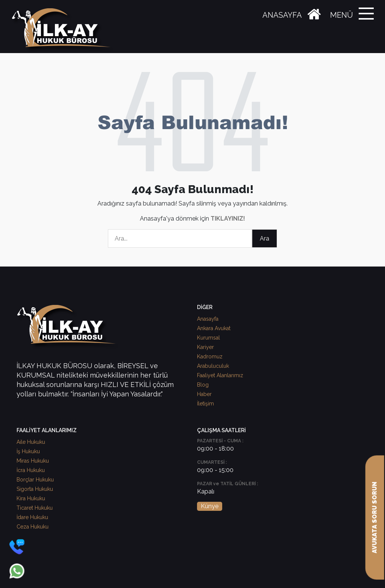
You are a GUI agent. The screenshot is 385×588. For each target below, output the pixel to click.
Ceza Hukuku (33, 527)
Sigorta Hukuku (35, 489)
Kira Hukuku (31, 498)
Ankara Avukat (214, 328)
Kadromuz (210, 356)
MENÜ (342, 15)
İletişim (205, 404)
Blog (203, 385)
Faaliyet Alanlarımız (220, 375)
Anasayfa (208, 319)
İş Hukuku (28, 451)
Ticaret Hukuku (35, 508)
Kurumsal (208, 338)
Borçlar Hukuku (35, 480)
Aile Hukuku (31, 442)
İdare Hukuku (32, 517)
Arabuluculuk (213, 366)
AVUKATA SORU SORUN (375, 518)
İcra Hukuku (31, 470)
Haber (204, 394)
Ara (264, 238)
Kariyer (205, 347)
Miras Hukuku (33, 461)
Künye (210, 506)
